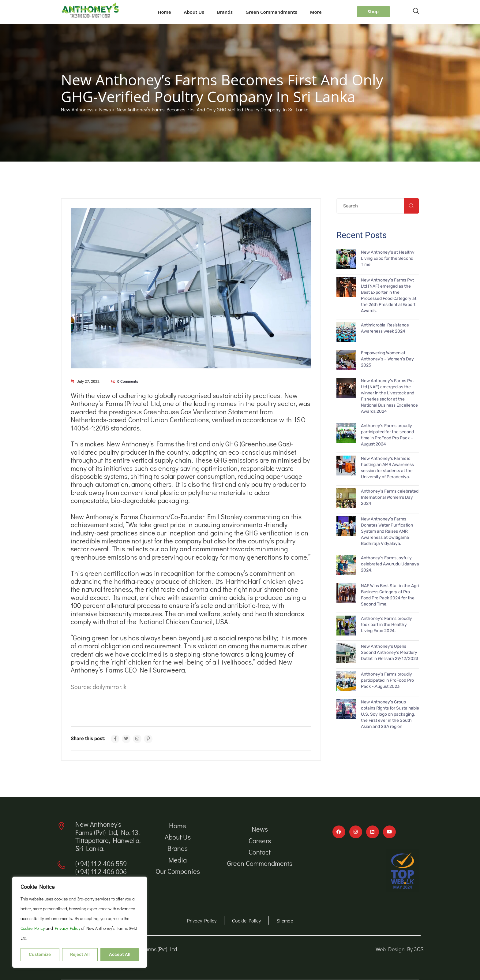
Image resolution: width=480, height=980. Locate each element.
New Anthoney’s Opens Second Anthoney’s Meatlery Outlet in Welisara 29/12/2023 (390, 652)
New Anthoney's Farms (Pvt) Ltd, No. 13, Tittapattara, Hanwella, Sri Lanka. (108, 836)
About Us (194, 12)
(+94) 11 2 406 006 (101, 872)
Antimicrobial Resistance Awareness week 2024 (385, 328)
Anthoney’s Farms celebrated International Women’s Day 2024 (390, 497)
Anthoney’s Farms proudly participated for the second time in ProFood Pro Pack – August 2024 (387, 435)
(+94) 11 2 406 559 (101, 864)
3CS (419, 949)
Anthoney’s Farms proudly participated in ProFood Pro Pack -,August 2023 (387, 680)
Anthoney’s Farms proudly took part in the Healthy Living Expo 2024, (386, 625)
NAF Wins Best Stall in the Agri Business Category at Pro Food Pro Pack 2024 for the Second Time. (390, 595)
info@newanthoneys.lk (107, 887)
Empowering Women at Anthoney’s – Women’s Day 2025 (387, 359)
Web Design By (395, 949)
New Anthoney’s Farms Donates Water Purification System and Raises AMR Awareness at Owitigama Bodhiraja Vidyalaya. (387, 531)
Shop (373, 11)
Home (164, 12)
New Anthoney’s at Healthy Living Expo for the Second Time (388, 258)
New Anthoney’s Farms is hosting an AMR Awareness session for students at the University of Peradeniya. (387, 468)
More (316, 12)
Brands (225, 12)
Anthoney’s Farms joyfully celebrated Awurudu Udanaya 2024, (390, 564)
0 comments (128, 382)
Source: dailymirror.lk (99, 687)
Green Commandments (271, 12)
